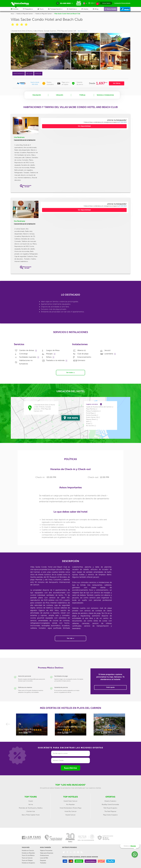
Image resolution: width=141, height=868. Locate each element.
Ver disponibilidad (84, 126)
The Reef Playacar (110, 808)
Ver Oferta (117, 83)
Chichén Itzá (31, 808)
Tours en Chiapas (27, 857)
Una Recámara (19, 137)
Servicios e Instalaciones (105, 95)
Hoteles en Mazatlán (28, 850)
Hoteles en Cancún (28, 848)
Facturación (81, 866)
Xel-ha (31, 802)
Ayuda (102, 866)
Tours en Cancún (27, 855)
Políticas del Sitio (57, 866)
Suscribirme (70, 765)
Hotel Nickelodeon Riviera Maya (70, 805)
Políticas (82, 95)
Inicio (12, 14)
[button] (58, 9)
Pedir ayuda (110, 684)
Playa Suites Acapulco (110, 812)
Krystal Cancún (70, 812)
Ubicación (60, 95)
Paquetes (43, 857)
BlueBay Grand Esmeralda (110, 802)
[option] (32, 723)
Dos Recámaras (19, 221)
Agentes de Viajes (93, 866)
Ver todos (70, 370)
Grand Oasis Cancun (70, 798)
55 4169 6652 (122, 122)
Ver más (71, 635)
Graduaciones (44, 852)
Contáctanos (45, 866)
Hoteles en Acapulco (28, 860)
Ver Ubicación (83, 31)
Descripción (37, 95)
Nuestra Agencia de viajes (31, 866)
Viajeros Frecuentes (46, 848)
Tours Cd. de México (28, 852)
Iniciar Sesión (106, 3)
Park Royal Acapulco (110, 805)
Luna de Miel (44, 855)
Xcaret (31, 798)
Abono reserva (111, 866)
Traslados (43, 860)
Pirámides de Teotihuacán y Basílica (31, 805)
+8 (126, 60)
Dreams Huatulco (110, 798)
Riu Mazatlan (70, 802)
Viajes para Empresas (47, 850)
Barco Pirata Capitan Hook (31, 812)
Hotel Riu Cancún (70, 808)
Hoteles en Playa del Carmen (25, 14)
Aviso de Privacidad (70, 866)
